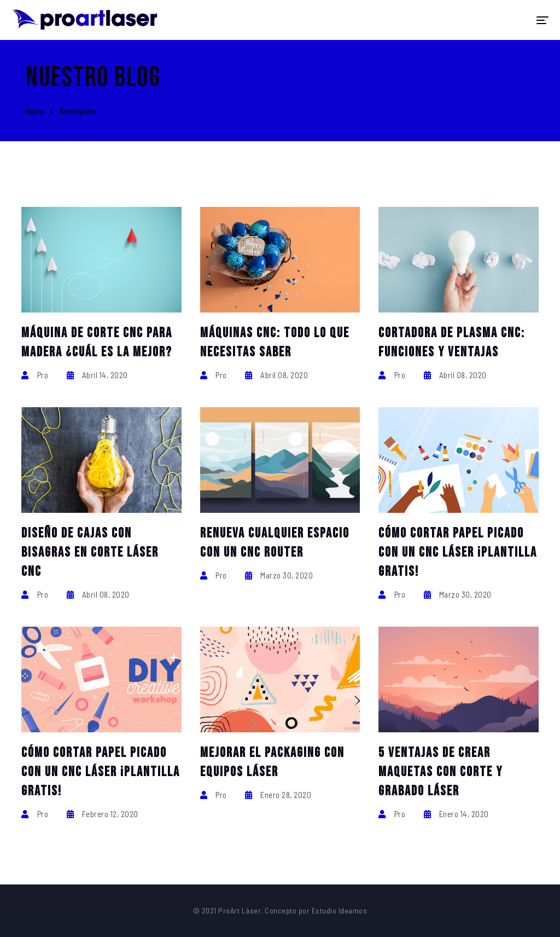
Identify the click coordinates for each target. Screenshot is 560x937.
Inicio (35, 111)
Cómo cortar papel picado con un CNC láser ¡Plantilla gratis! (458, 553)
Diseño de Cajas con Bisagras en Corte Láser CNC (90, 553)
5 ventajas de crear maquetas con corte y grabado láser (441, 772)
